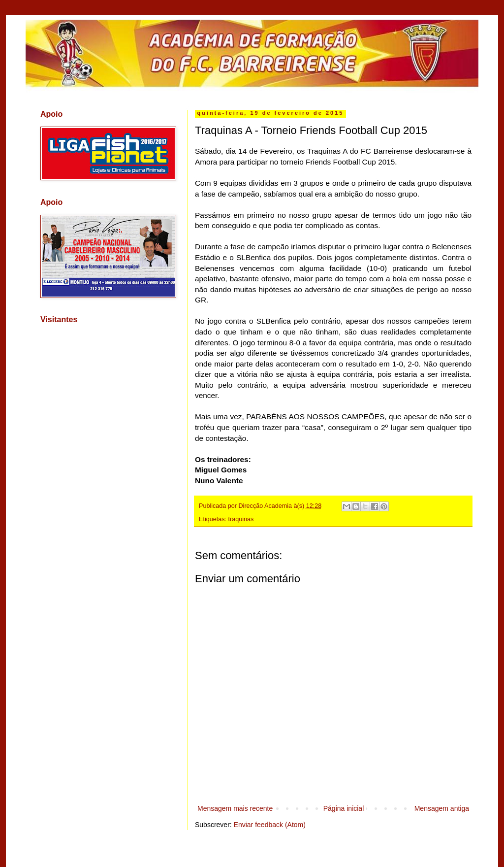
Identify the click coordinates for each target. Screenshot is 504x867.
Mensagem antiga (442, 808)
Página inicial (344, 808)
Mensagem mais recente (235, 808)
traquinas (241, 519)
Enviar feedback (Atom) (270, 825)
